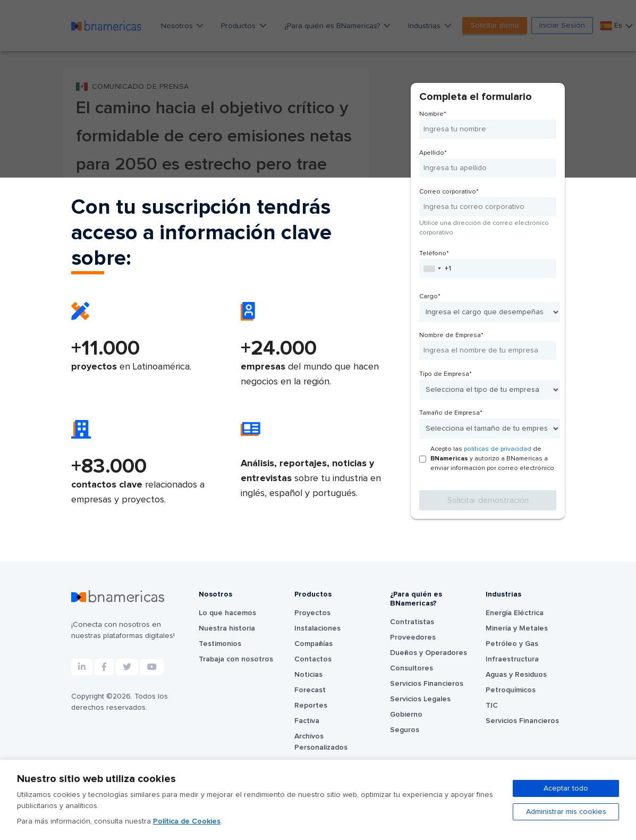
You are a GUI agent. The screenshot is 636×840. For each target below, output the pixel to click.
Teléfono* (434, 254)
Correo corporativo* (449, 192)
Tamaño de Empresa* (451, 413)
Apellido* (433, 153)
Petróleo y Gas (512, 644)
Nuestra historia (227, 628)
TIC (492, 705)
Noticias (308, 675)
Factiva (307, 721)
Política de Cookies (187, 821)
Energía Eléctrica (515, 613)
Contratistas (412, 622)
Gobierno (406, 715)
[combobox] (432, 268)
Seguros (405, 730)
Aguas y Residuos (516, 675)
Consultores (412, 668)
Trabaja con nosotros (236, 659)
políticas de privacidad (498, 449)
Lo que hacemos (227, 613)
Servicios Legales (420, 699)
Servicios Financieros (427, 684)
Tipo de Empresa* (446, 374)
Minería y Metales (517, 628)
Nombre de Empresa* (451, 335)
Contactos (313, 659)
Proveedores (413, 637)
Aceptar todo (566, 788)
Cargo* (430, 297)
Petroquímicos (511, 690)
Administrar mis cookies (566, 812)
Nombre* (433, 114)
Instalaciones (317, 628)
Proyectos (312, 613)
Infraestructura (512, 659)
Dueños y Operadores (429, 653)
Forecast (310, 690)
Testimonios (220, 644)
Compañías (313, 644)
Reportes (311, 705)
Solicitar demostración (488, 500)
